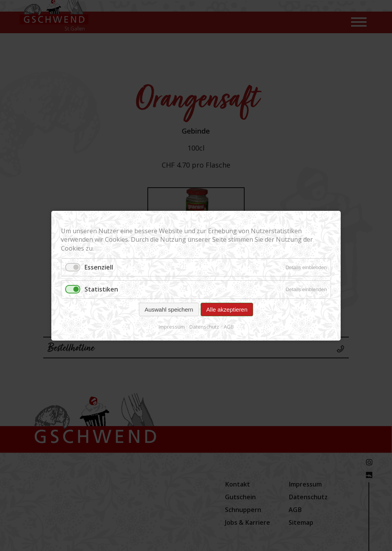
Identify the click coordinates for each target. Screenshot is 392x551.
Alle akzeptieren (227, 309)
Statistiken (101, 289)
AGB (229, 326)
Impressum (172, 326)
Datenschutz (204, 326)
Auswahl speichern (169, 309)
